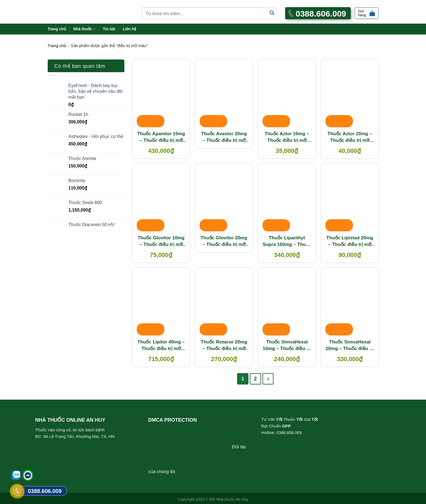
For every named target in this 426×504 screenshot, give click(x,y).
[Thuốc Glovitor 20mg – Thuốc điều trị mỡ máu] (224, 198)
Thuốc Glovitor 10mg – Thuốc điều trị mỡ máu (161, 242)
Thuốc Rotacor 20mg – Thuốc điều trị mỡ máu (224, 346)
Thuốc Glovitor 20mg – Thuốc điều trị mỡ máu (224, 242)
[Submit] (272, 13)
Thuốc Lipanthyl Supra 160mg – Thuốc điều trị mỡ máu (287, 242)
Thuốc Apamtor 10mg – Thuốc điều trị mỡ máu (161, 137)
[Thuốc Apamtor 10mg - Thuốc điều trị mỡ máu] (161, 94)
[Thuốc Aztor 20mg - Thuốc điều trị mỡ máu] (350, 94)
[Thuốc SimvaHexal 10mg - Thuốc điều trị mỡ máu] (287, 302)
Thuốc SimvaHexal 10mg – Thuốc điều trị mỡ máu (287, 346)
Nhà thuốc (85, 29)
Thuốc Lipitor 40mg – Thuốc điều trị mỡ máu (161, 346)
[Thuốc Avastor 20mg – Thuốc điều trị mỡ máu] (224, 94)
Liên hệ (129, 29)
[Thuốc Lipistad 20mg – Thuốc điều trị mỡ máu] (350, 198)
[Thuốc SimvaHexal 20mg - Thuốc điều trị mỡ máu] (350, 302)
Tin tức (109, 29)
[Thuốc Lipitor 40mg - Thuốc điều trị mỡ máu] (161, 302)
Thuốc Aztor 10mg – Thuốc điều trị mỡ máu (287, 137)
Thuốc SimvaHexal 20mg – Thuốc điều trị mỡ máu (350, 346)
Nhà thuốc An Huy (232, 499)
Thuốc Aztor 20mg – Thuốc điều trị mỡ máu (350, 137)
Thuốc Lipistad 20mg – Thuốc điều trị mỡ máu (350, 242)
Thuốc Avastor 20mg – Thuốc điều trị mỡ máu (224, 137)
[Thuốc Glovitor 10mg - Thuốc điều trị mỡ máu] (161, 198)
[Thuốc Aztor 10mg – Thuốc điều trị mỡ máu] (287, 94)
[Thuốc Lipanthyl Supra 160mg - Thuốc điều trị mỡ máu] (287, 198)
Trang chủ (57, 29)
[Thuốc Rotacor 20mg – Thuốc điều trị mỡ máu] (224, 302)
